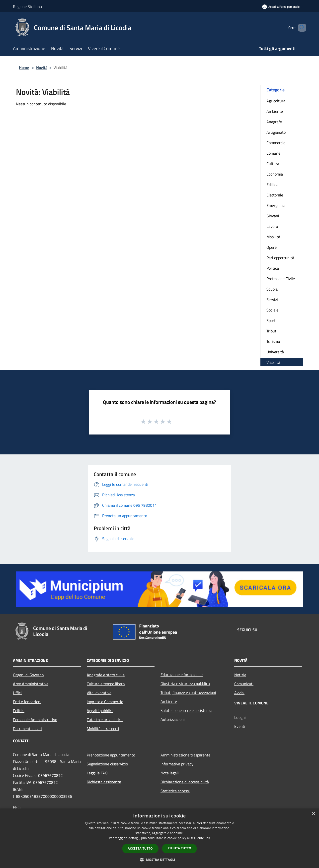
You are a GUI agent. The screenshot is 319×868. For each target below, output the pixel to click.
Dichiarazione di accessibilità (185, 782)
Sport (271, 320)
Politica (273, 268)
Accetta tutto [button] (140, 848)
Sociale (272, 310)
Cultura (273, 164)
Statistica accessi (175, 791)
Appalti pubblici (100, 711)
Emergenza (276, 205)
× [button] (313, 814)
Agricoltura (276, 101)
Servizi (272, 300)
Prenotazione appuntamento (111, 755)
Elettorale (275, 195)
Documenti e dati (27, 729)
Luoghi (240, 717)
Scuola (272, 289)
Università (275, 352)
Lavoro (272, 226)
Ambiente (275, 111)
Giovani (273, 216)
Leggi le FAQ (97, 773)
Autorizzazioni (173, 719)
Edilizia (272, 185)
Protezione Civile (281, 279)
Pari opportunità (280, 258)
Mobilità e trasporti (103, 729)
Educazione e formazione (182, 675)
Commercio (276, 143)
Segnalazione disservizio (107, 764)
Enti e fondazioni (27, 702)
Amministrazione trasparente (185, 755)
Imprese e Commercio (105, 702)
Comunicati (244, 684)
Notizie (240, 675)
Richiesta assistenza (104, 782)
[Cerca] (300, 28)
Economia (275, 174)
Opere (272, 247)
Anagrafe (274, 122)
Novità (42, 67)
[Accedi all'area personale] (281, 7)
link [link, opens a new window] (207, 838)
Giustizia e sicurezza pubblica (185, 683)
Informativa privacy (177, 764)
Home (24, 67)
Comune (273, 153)
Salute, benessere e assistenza (186, 710)
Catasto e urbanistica (105, 720)
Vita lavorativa (99, 693)
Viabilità (273, 362)
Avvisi (239, 693)
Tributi (272, 331)
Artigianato (276, 132)
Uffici (17, 693)
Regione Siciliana (27, 6)
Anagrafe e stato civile (106, 675)
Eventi (240, 726)
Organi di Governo (28, 675)
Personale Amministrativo (35, 720)
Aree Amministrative (31, 684)
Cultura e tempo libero (106, 684)
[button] (159, 860)
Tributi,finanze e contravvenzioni (188, 692)
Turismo (273, 341)
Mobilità (273, 237)
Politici (19, 711)
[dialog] (159, 838)
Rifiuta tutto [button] (180, 848)
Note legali (170, 773)
